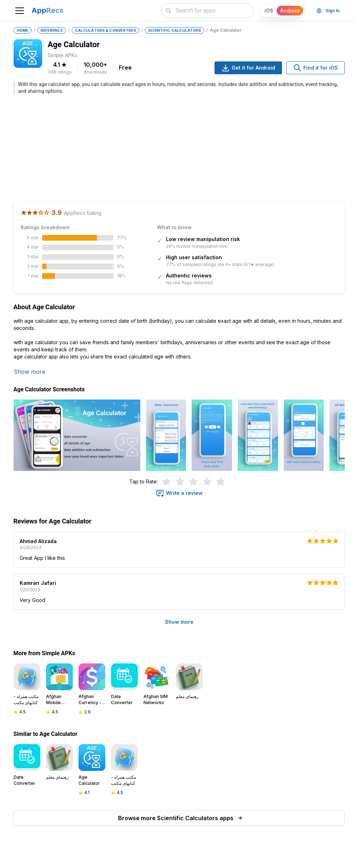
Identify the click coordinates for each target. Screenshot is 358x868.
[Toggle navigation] (20, 11)
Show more (29, 372)
